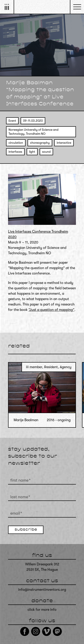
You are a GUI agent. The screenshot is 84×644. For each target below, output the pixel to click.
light (32, 152)
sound (46, 152)
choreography (40, 143)
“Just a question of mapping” (51, 310)
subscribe (26, 530)
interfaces (15, 152)
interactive (64, 143)
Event (12, 121)
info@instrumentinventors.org (42, 590)
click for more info (42, 610)
